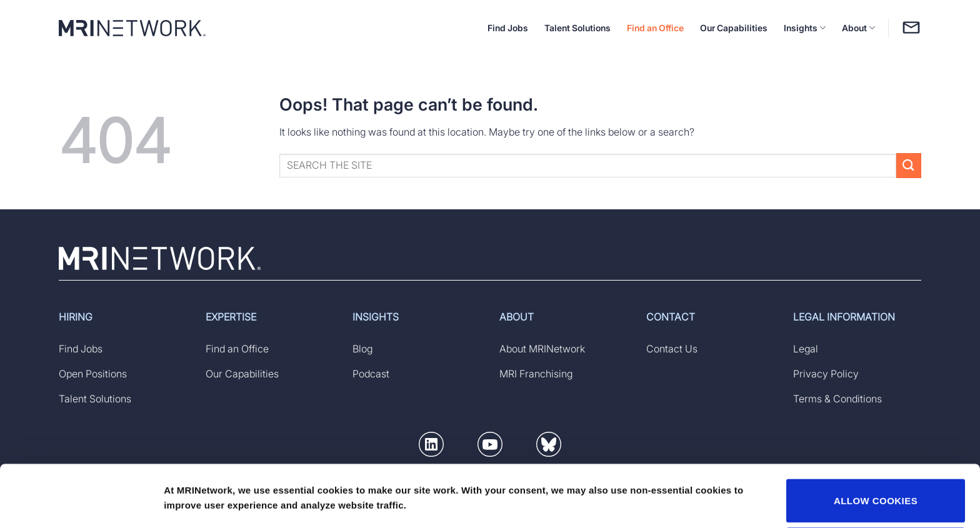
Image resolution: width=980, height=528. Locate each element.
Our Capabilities (734, 28)
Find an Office (655, 28)
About (858, 28)
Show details (193, 486)
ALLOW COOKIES (876, 443)
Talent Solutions (577, 28)
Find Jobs (508, 28)
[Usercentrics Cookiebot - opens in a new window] (81, 504)
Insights (805, 28)
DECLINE (876, 491)
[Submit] (909, 165)
